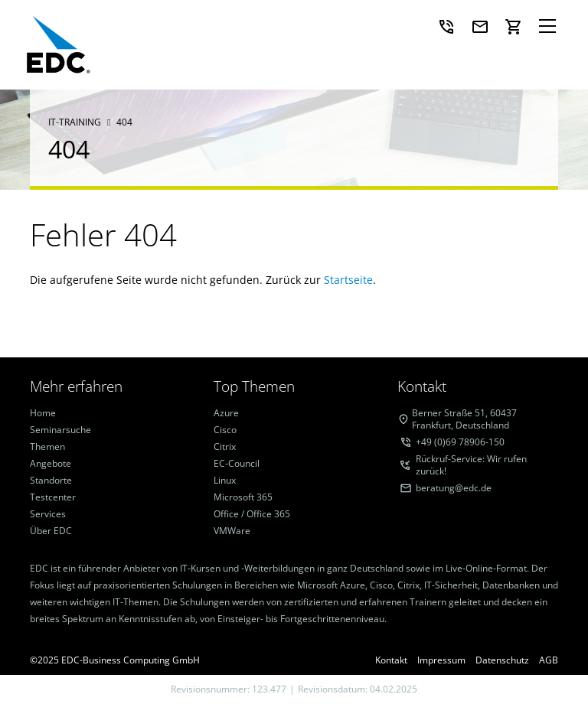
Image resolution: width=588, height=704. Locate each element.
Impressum (441, 660)
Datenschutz (502, 660)
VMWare (232, 531)
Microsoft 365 (243, 497)
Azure (226, 413)
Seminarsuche (60, 430)
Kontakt (391, 660)
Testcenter (53, 497)
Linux (225, 481)
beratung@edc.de (454, 488)
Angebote (51, 464)
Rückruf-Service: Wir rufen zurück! (471, 465)
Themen (47, 447)
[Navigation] (547, 27)
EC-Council (237, 464)
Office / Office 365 (252, 514)
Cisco (225, 430)
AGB (549, 660)
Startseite (348, 280)
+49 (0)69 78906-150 (460, 442)
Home (43, 413)
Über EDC (51, 531)
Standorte (51, 481)
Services (48, 514)
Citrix (225, 447)
